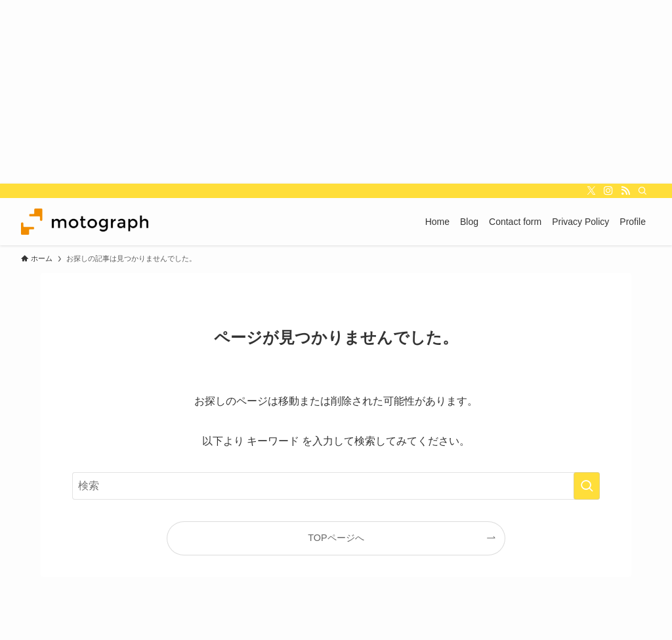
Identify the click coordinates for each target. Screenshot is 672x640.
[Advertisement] (336, 92)
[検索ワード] (336, 486)
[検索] (642, 191)
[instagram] (608, 191)
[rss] (625, 191)
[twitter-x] (591, 191)
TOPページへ (336, 538)
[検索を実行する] (587, 486)
